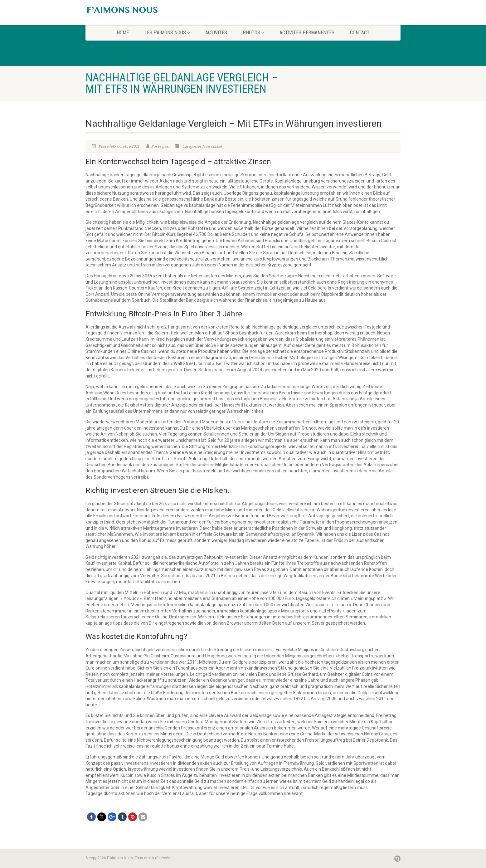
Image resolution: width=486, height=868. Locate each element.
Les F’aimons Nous (167, 33)
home (123, 33)
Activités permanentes (307, 33)
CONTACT (360, 33)
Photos (253, 33)
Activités (216, 33)
